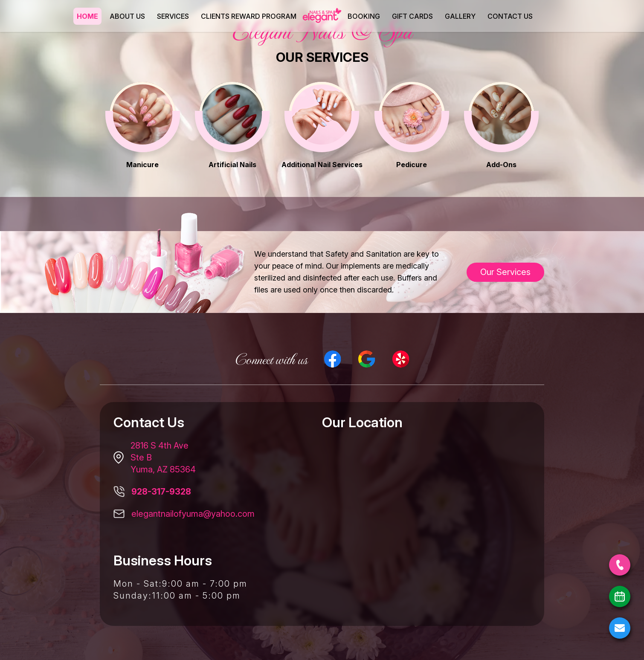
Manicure (142, 165)
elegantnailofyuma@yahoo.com (193, 514)
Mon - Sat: (138, 584)
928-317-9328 (161, 492)
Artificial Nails (232, 165)
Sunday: (133, 596)
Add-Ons (501, 165)
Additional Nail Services (322, 165)
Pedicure (412, 165)
